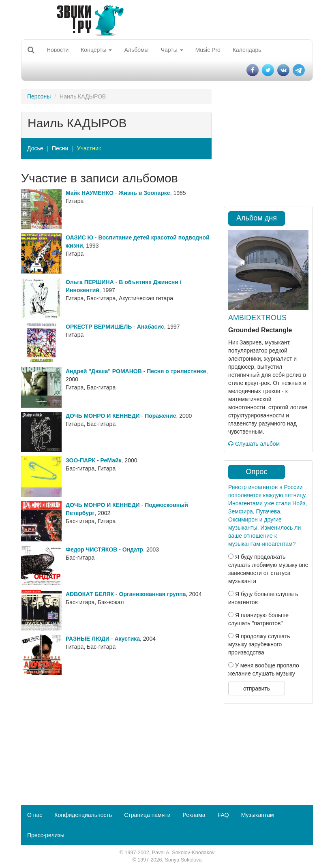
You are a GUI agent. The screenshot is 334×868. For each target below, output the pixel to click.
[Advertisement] (116, 736)
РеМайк (111, 460)
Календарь (247, 50)
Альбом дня (257, 218)
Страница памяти (147, 815)
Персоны (39, 96)
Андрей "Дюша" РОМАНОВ (104, 371)
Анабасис (151, 327)
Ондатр (133, 549)
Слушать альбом (254, 444)
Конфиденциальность (83, 815)
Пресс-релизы (46, 835)
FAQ (223, 815)
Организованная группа (153, 594)
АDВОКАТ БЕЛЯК (90, 594)
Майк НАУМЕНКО (90, 193)
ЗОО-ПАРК (80, 460)
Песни (60, 148)
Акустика (127, 639)
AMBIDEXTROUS (257, 318)
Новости (58, 50)
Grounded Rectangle (260, 330)
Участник (89, 148)
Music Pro (208, 50)
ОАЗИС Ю (79, 237)
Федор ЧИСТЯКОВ (91, 549)
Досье (35, 148)
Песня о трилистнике (176, 371)
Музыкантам (258, 815)
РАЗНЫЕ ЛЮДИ (88, 639)
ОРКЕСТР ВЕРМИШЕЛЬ (99, 327)
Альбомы (136, 50)
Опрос (257, 472)
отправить (257, 688)
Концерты (96, 50)
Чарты (172, 50)
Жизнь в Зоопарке (145, 193)
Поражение (160, 416)
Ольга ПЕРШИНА (90, 282)
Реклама (194, 815)
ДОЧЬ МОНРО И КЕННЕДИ (103, 416)
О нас (35, 815)
